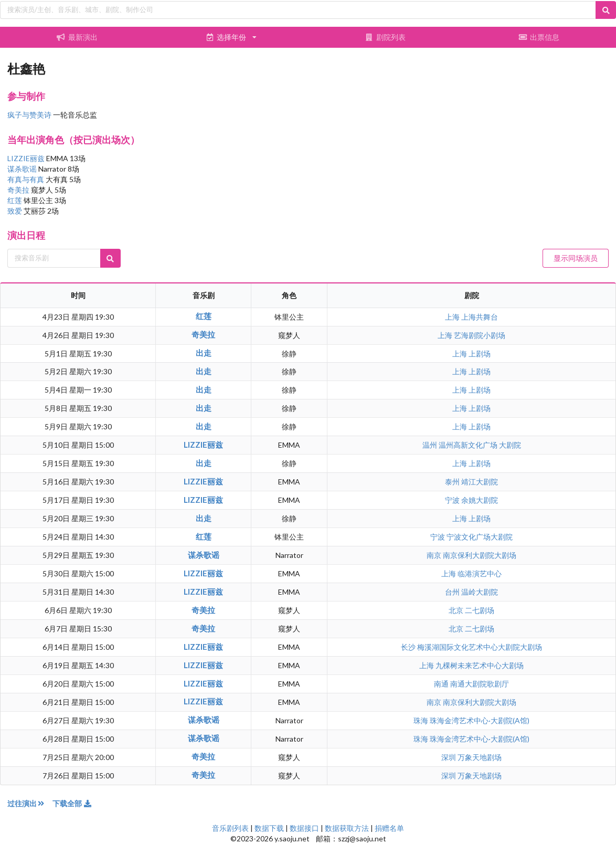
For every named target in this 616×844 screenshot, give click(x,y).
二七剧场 (480, 610)
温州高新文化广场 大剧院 (480, 445)
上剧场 (480, 354)
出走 (204, 353)
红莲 (15, 200)
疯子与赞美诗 (29, 115)
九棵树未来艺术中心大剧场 (480, 665)
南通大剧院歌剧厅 (480, 684)
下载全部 (72, 803)
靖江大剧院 (480, 482)
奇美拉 (19, 190)
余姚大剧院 (480, 500)
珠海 (422, 720)
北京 (457, 610)
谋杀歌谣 (23, 169)
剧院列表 (385, 37)
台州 (453, 592)
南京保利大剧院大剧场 (480, 555)
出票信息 (539, 37)
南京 (435, 555)
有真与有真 (26, 179)
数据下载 (269, 828)
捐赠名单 (389, 828)
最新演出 (77, 37)
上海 (453, 317)
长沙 (409, 647)
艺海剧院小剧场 (480, 335)
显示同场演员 (576, 258)
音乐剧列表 (230, 828)
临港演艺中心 (480, 573)
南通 (442, 684)
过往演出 (30, 803)
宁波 (453, 500)
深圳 (449, 757)
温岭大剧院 (480, 592)
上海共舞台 (480, 317)
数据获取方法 (347, 828)
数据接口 (304, 828)
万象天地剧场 (480, 757)
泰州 (453, 482)
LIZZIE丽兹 (27, 158)
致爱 (15, 211)
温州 (431, 445)
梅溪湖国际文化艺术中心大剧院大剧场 (480, 647)
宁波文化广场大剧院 (480, 537)
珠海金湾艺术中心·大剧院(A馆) (480, 720)
